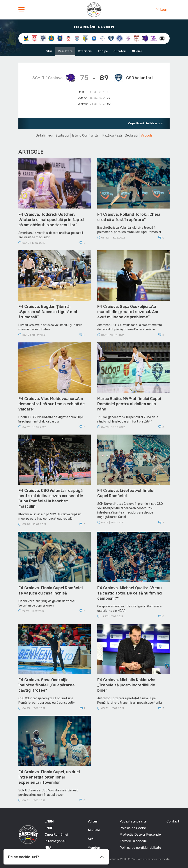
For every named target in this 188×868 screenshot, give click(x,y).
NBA (48, 848)
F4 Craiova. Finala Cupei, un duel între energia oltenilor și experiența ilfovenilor (49, 777)
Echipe (103, 51)
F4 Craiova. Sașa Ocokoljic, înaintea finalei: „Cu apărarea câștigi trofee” (47, 685)
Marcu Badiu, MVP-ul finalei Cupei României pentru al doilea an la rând (129, 404)
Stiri (49, 51)
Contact (173, 821)
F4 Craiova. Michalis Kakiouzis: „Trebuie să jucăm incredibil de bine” (126, 685)
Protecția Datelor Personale (140, 835)
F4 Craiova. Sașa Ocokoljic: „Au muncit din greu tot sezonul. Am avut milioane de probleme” (128, 312)
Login (162, 10)
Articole (147, 135)
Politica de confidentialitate (140, 848)
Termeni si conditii (133, 841)
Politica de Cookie (133, 828)
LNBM (49, 821)
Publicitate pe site (133, 821)
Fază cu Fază (112, 135)
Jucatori (120, 51)
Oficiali (137, 51)
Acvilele (94, 830)
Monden (94, 848)
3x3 (91, 839)
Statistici (85, 51)
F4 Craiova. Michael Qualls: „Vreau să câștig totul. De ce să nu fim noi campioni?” (130, 593)
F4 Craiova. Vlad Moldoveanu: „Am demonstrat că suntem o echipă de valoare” (52, 404)
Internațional (55, 841)
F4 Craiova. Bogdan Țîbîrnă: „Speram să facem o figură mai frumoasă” (48, 312)
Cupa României (56, 835)
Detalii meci (44, 135)
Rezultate (65, 51)
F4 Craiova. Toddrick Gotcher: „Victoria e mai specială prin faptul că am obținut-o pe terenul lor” (51, 220)
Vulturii (93, 821)
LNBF (49, 828)
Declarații (131, 135)
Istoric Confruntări (86, 135)
